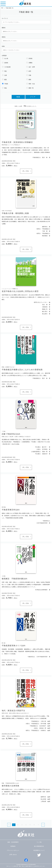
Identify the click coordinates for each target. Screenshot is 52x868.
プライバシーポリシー (13, 850)
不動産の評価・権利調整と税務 (15, 213)
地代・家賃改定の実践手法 (13, 711)
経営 (30, 71)
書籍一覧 (31, 88)
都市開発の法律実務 (11, 786)
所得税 (30, 58)
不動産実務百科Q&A (11, 510)
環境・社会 (32, 84)
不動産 (6, 84)
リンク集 (39, 842)
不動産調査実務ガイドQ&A (14, 646)
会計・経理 (32, 67)
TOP (2, 8)
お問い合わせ (13, 855)
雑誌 (6, 88)
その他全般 (7, 67)
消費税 (30, 63)
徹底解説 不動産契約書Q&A (15, 579)
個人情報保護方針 (39, 846)
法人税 (6, 58)
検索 (18, 97)
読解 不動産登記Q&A (11, 434)
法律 (6, 75)
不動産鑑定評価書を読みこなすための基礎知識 (22, 370)
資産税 (6, 63)
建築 (30, 80)
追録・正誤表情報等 (13, 842)
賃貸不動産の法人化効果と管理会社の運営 (20, 291)
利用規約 (13, 846)
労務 (30, 75)
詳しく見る (26, 171)
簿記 (6, 71)
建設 (6, 80)
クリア (33, 97)
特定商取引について (39, 850)
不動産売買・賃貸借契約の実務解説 (17, 142)
